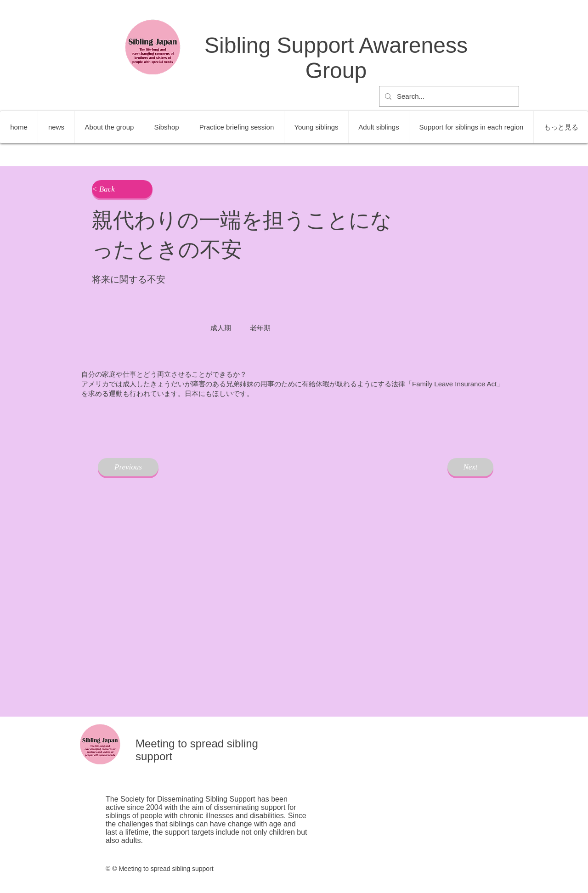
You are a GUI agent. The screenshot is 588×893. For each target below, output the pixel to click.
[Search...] (448, 96)
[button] (122, 189)
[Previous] (128, 467)
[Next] (470, 467)
